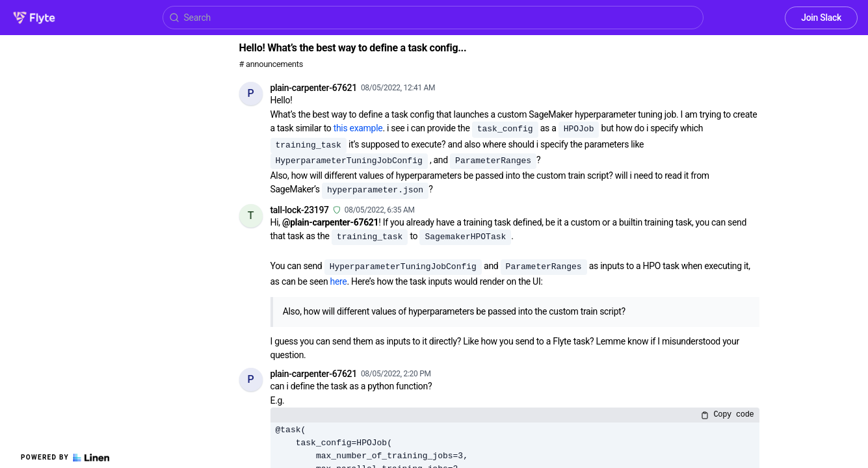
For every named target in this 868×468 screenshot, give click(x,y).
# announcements (271, 64)
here (339, 281)
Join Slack (821, 18)
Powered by (65, 458)
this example (358, 128)
